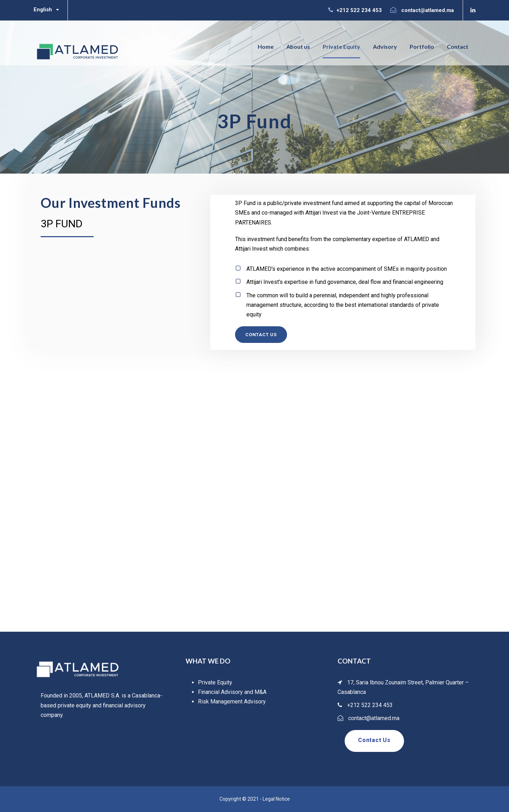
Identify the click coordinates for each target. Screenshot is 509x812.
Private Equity (341, 46)
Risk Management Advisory (232, 702)
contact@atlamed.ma (428, 10)
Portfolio (422, 46)
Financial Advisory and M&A (232, 692)
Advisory (385, 46)
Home (266, 46)
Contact (458, 46)
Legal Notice (276, 799)
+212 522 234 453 (359, 10)
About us (298, 46)
